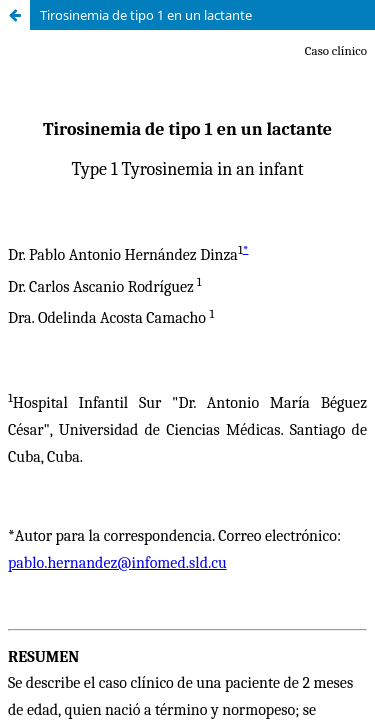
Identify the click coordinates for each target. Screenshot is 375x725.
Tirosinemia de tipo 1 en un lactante (146, 15)
